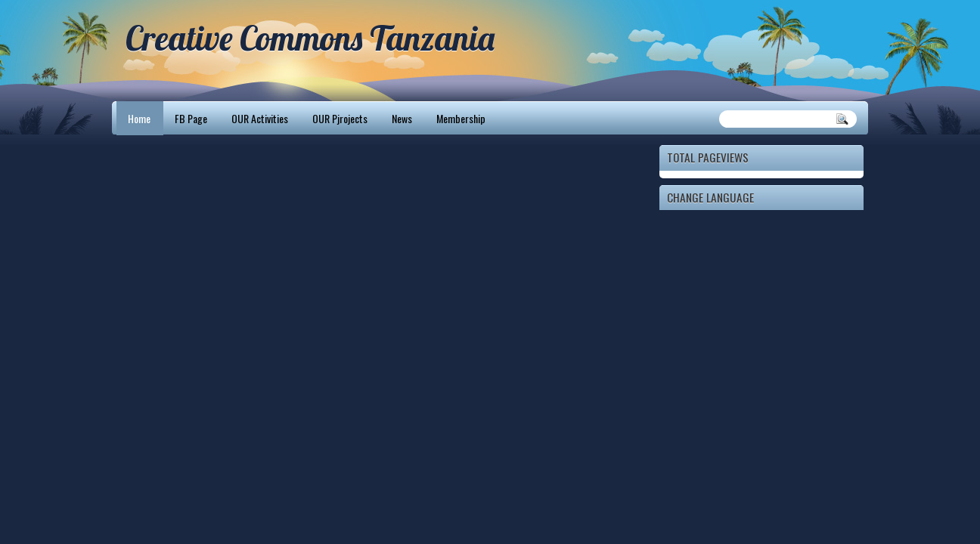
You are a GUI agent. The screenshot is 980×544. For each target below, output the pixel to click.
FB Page (191, 118)
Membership (461, 118)
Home (139, 118)
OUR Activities (260, 118)
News (402, 118)
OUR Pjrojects (340, 118)
